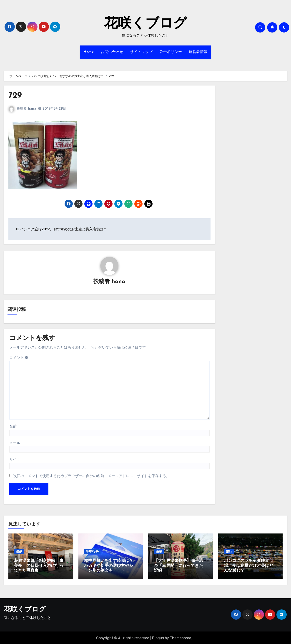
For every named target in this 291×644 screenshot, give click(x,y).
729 (15, 96)
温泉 (19, 552)
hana (32, 109)
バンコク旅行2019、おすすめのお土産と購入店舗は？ (61, 229)
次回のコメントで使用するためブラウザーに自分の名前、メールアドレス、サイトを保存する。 (91, 476)
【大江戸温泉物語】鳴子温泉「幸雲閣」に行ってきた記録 (178, 566)
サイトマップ (141, 52)
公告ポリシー (171, 52)
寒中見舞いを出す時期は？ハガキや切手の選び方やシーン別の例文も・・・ (109, 566)
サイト (15, 459)
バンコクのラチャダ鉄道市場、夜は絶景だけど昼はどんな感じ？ (248, 566)
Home (89, 52)
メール (15, 443)
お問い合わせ (112, 52)
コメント (19, 358)
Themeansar (181, 637)
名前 (13, 426)
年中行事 (92, 552)
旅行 (229, 552)
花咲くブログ (145, 24)
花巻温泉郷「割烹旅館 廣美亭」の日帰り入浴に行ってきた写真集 (39, 566)
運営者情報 (198, 52)
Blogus (158, 637)
